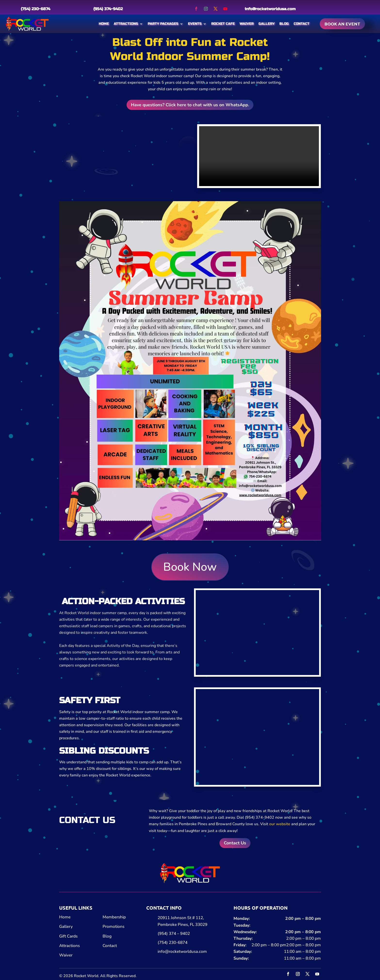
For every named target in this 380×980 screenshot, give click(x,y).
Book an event (342, 24)
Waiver (247, 24)
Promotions (113, 926)
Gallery (267, 24)
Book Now (190, 567)
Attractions (126, 24)
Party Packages (163, 24)
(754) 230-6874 (36, 9)
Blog (284, 24)
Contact (302, 24)
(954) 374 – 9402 (174, 934)
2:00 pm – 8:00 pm (303, 918)
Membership (114, 917)
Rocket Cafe (223, 24)
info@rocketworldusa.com (270, 9)
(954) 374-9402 (108, 9)
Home (104, 24)
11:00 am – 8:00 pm (302, 951)
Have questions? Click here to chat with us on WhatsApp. (190, 105)
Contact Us (235, 843)
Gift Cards (68, 936)
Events (195, 24)
